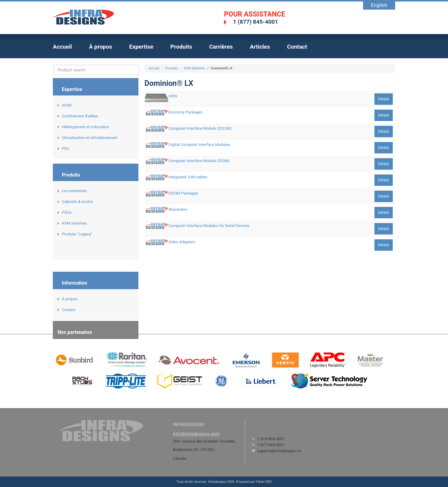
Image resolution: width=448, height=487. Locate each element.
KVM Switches (74, 223)
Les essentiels (74, 191)
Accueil (62, 47)
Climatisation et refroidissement (90, 138)
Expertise (141, 47)
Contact (297, 47)
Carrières (221, 47)
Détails (384, 99)
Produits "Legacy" (77, 234)
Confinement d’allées (80, 116)
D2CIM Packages (183, 193)
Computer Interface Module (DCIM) (199, 161)
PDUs (67, 212)
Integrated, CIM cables (188, 177)
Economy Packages (185, 112)
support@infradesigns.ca (279, 451)
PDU (66, 148)
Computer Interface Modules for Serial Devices (209, 226)
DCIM (67, 105)
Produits (181, 47)
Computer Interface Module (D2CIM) (200, 128)
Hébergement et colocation (85, 127)
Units (173, 96)
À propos (101, 47)
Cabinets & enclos (77, 202)
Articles (260, 47)
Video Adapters (182, 242)
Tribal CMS (263, 482)
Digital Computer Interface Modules (199, 145)
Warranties (178, 209)
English (379, 5)
